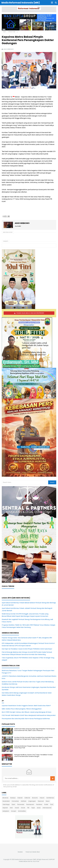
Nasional (41, 801)
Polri (52, 804)
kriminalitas (22, 811)
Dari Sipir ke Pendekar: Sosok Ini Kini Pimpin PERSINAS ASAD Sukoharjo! (27, 649)
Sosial (17, 808)
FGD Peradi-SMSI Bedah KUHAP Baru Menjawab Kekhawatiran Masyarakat (29, 715)
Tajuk (33, 808)
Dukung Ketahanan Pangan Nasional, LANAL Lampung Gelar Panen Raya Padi (33, 747)
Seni (11, 808)
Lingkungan (32, 801)
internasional (47, 808)
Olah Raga (6, 804)
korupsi (14, 811)
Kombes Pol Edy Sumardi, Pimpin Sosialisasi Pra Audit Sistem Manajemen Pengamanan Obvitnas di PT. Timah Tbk (34, 738)
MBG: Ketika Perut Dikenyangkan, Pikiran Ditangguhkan (22, 709)
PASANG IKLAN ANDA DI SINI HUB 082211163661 (30, 313)
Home (4, 32)
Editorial (27, 798)
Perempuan (30, 804)
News (48, 801)
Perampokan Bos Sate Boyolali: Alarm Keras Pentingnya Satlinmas (26, 719)
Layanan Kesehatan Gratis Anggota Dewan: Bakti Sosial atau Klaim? (26, 706)
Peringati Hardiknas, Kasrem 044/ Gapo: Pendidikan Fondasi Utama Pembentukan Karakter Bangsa (33, 756)
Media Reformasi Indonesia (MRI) (26, 859)
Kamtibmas (50, 798)
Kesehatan (6, 801)
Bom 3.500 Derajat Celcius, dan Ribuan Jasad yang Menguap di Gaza (26, 712)
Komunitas (15, 801)
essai (39, 808)
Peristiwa (39, 804)
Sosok (23, 808)
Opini (13, 804)
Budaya (13, 798)
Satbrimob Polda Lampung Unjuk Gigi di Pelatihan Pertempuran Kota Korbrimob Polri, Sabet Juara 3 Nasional (35, 730)
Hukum (42, 798)
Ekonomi (35, 798)
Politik (46, 804)
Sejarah (5, 808)
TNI (28, 808)
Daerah (20, 798)
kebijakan (6, 811)
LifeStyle (24, 801)
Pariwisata (21, 804)
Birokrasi (6, 798)
